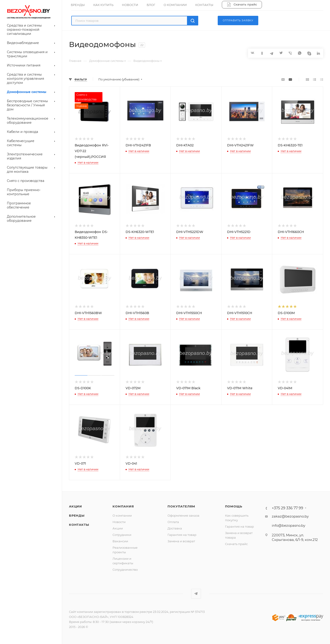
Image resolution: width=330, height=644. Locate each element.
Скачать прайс (236, 544)
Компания (123, 506)
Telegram (196, 594)
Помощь (234, 506)
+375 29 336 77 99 (287, 508)
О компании (122, 515)
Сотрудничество (125, 570)
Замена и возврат (181, 541)
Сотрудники (122, 535)
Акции (76, 506)
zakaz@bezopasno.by (290, 516)
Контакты (79, 525)
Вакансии (120, 541)
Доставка (175, 528)
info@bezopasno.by (289, 525)
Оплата (173, 522)
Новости (119, 522)
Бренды (77, 515)
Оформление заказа (183, 515)
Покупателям (181, 506)
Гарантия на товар (182, 535)
